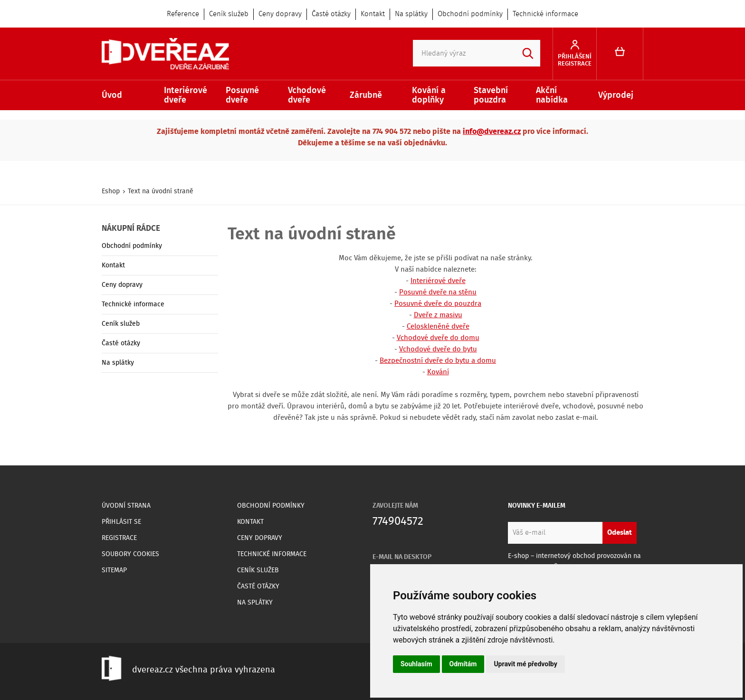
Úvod (112, 95)
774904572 (398, 522)
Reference (183, 14)
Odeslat (620, 533)
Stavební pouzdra (491, 95)
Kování (438, 372)
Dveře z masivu (438, 315)
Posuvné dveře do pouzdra (438, 304)
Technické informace (545, 14)
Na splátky (411, 14)
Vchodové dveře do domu (438, 338)
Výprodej (616, 95)
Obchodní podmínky (470, 14)
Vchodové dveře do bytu (438, 350)
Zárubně (366, 95)
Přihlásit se (121, 522)
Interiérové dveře (186, 95)
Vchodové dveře (307, 95)
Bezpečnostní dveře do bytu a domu (438, 361)
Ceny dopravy (280, 14)
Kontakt (373, 14)
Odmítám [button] (463, 664)
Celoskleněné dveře (438, 327)
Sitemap (114, 570)
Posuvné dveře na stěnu (438, 293)
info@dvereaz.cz (492, 132)
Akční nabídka (552, 95)
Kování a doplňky (429, 95)
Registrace (119, 538)
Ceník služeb (229, 14)
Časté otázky (331, 14)
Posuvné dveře (242, 95)
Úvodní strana (126, 506)
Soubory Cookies (130, 554)
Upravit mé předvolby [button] (525, 664)
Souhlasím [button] (416, 664)
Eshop (111, 191)
